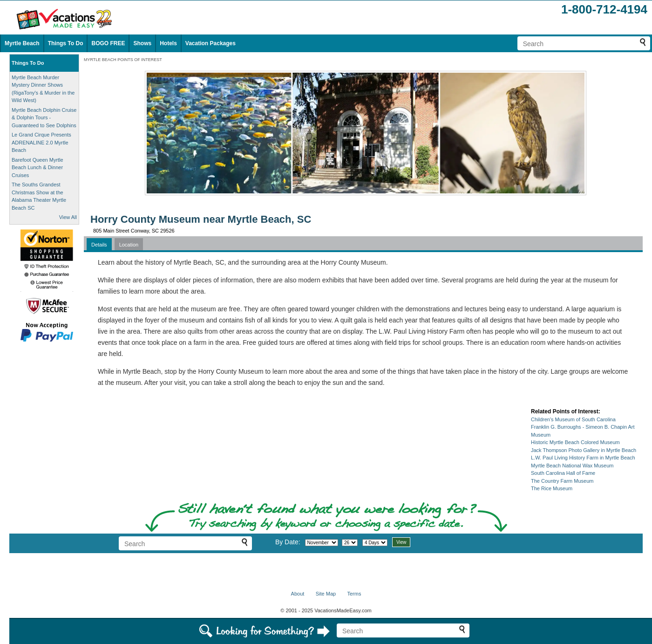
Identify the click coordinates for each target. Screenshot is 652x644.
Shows (142, 43)
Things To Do (66, 43)
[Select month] (322, 543)
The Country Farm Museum (562, 481)
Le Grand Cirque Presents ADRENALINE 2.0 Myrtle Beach (41, 142)
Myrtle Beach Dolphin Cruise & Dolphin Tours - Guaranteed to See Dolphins (44, 118)
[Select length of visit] (375, 543)
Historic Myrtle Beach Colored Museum (575, 442)
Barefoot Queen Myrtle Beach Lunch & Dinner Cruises (37, 168)
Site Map (326, 594)
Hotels (168, 43)
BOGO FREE (108, 43)
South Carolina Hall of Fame (563, 473)
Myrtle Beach (22, 43)
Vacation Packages (211, 43)
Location (129, 245)
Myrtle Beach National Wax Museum (572, 466)
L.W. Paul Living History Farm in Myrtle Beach (583, 458)
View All (68, 217)
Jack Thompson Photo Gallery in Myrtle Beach (584, 450)
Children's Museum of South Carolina (573, 419)
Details (99, 245)
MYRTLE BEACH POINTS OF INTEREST (123, 60)
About (298, 594)
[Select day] (350, 543)
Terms (354, 594)
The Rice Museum (552, 488)
